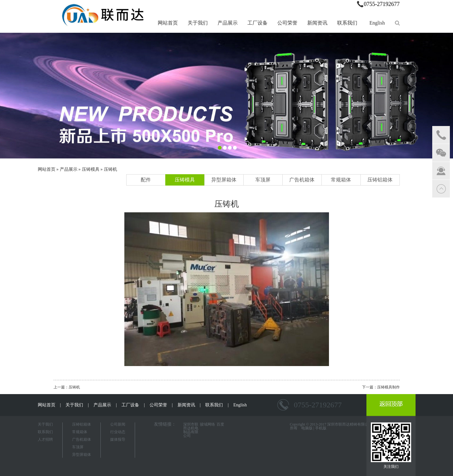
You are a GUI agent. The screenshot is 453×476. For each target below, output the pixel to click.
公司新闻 (118, 424)
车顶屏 (263, 180)
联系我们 (347, 23)
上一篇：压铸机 (67, 387)
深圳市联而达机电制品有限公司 (191, 430)
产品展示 (228, 23)
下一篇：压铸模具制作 (381, 387)
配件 (146, 180)
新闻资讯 (317, 23)
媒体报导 (118, 439)
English (377, 23)
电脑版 (307, 428)
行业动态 (118, 432)
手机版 (321, 428)
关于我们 (198, 23)
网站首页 (168, 23)
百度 (220, 424)
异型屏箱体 (224, 180)
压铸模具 (91, 169)
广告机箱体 (302, 180)
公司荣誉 (287, 23)
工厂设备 (258, 23)
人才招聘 (45, 439)
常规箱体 (341, 180)
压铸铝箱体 (380, 180)
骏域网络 (207, 424)
